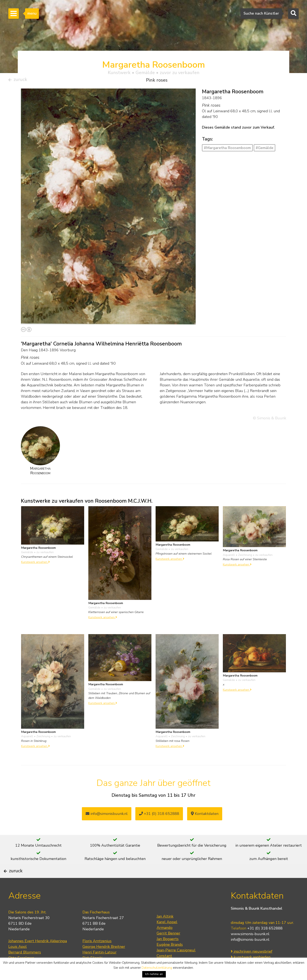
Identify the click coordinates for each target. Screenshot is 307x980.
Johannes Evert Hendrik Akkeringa (38, 953)
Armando (165, 940)
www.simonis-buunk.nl (250, 946)
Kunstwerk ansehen (35, 564)
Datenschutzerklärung (157, 968)
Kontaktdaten (205, 815)
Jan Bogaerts (168, 951)
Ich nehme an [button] (154, 974)
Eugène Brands (170, 957)
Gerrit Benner (168, 946)
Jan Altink (165, 929)
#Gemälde (265, 149)
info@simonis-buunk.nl (250, 952)
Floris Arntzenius (97, 953)
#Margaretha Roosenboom (227, 149)
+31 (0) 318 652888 (159, 815)
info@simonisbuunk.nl (107, 815)
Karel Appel (167, 934)
